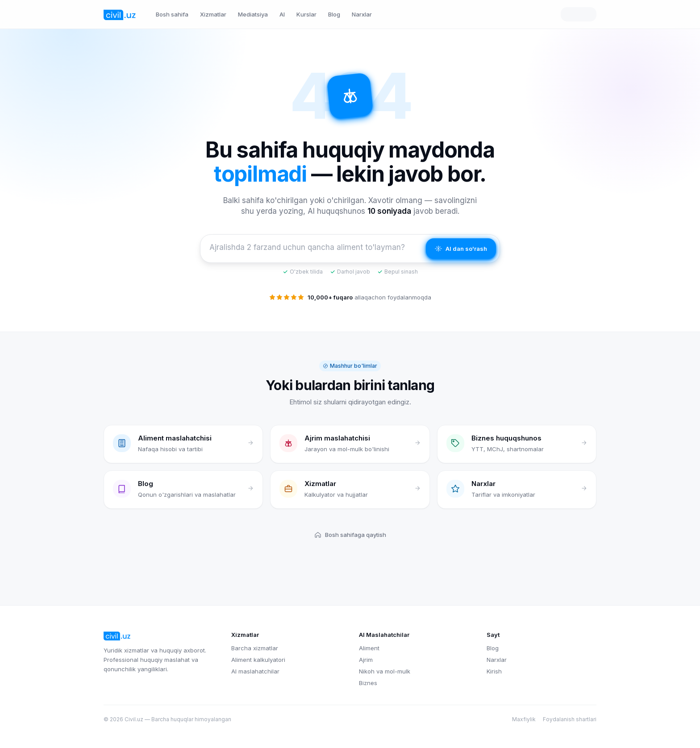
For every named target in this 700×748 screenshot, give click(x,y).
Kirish (494, 671)
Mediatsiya (253, 14)
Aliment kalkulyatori (258, 660)
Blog (334, 14)
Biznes (368, 683)
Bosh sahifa (172, 14)
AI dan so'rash (461, 249)
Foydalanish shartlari (570, 719)
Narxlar (362, 14)
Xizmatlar (213, 14)
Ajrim (366, 660)
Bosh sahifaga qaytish (350, 535)
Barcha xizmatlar (255, 648)
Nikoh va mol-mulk (385, 671)
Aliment (369, 648)
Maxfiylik (524, 719)
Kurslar (306, 14)
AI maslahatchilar (255, 671)
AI (282, 14)
